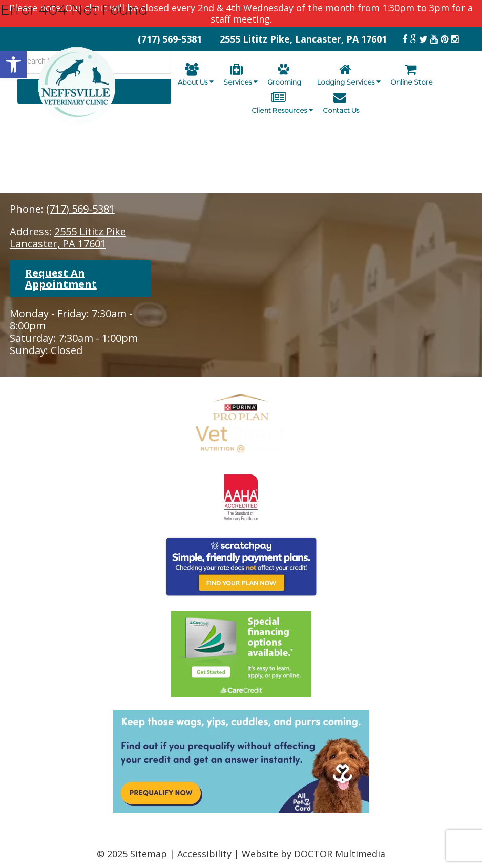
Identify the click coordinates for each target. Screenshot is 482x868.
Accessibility (204, 854)
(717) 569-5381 (80, 209)
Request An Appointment (61, 278)
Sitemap (149, 854)
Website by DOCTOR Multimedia (313, 854)
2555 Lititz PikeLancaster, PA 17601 (68, 237)
